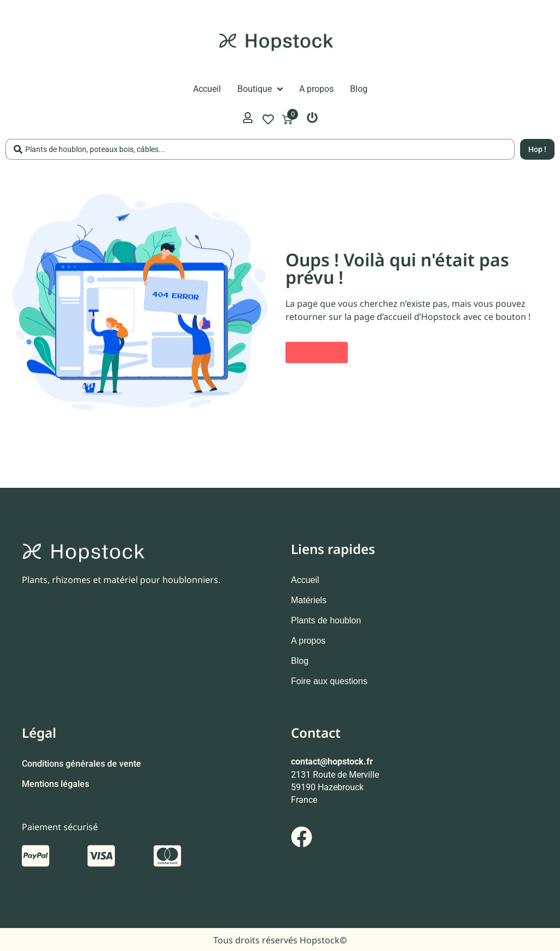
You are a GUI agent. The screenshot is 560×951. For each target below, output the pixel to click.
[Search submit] (537, 149)
